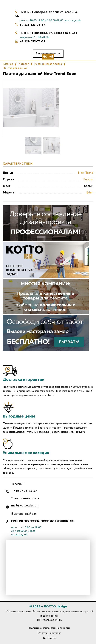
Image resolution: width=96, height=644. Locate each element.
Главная (8, 64)
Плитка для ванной (15, 68)
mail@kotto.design (25, 506)
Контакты (49, 638)
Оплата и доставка (49, 633)
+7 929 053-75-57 (32, 41)
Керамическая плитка (48, 64)
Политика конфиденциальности (49, 628)
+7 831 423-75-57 (32, 25)
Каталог (24, 64)
